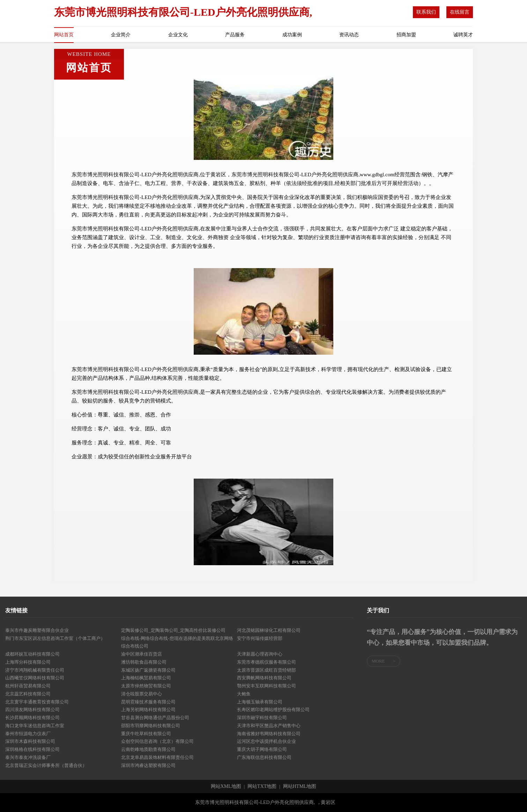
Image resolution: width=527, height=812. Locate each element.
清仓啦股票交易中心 (142, 694)
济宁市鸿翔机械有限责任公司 (35, 670)
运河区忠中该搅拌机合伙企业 (266, 741)
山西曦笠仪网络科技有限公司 (35, 678)
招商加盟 (406, 35)
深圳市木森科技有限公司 (30, 741)
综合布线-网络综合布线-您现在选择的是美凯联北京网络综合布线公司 (177, 642)
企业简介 (121, 35)
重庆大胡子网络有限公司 (262, 749)
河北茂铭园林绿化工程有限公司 (269, 630)
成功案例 (292, 35)
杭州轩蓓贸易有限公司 (28, 686)
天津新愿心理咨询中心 (260, 654)
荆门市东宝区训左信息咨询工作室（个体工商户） (55, 638)
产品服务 (235, 35)
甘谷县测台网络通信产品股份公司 (155, 718)
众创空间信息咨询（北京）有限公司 (157, 741)
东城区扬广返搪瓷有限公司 (148, 670)
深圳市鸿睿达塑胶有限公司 (148, 765)
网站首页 (64, 35)
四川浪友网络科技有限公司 (32, 710)
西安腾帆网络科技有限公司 (264, 678)
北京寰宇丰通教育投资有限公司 (37, 702)
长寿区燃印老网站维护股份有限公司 (273, 710)
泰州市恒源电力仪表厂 (28, 734)
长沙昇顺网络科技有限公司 (32, 718)
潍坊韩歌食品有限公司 (144, 662)
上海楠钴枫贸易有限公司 (146, 678)
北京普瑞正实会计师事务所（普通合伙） (46, 765)
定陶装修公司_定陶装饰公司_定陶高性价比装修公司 (173, 630)
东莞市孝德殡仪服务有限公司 (266, 662)
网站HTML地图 (300, 787)
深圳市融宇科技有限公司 (262, 718)
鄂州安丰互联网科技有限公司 (266, 686)
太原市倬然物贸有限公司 (146, 686)
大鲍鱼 (244, 694)
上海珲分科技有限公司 (28, 662)
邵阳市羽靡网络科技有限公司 (151, 726)
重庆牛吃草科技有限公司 (146, 734)
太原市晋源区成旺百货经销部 (266, 670)
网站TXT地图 (262, 787)
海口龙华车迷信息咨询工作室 (35, 726)
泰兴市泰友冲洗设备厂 (28, 757)
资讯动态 (349, 35)
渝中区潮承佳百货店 (142, 654)
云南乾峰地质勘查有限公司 (148, 749)
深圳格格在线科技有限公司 (32, 749)
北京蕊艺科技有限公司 (28, 694)
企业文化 (178, 35)
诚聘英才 (463, 35)
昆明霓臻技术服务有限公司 (148, 702)
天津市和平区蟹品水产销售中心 (269, 726)
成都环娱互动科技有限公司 (32, 654)
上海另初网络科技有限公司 (148, 710)
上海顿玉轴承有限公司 (260, 702)
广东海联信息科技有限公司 (264, 757)
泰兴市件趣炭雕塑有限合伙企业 (37, 630)
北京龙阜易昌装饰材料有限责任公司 (157, 757)
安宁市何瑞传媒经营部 (260, 638)
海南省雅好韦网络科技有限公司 (269, 734)
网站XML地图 (226, 787)
